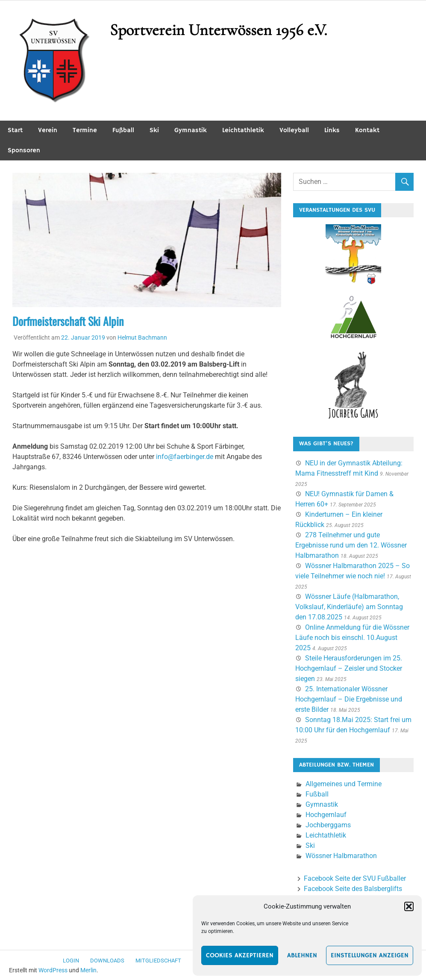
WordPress (53, 970)
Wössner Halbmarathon (341, 856)
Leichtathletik (243, 130)
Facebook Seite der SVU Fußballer (355, 878)
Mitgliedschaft (158, 961)
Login (71, 961)
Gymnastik (191, 130)
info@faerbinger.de (185, 457)
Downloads (107, 961)
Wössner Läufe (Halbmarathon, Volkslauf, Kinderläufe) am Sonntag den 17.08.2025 (349, 607)
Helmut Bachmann (142, 338)
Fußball (123, 130)
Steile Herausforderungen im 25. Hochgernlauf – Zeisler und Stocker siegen (349, 668)
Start (15, 130)
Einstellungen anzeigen (370, 955)
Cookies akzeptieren (240, 955)
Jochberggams (328, 825)
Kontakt (367, 130)
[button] (409, 906)
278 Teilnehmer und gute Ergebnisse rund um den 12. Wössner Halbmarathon (351, 545)
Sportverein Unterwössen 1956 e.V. (218, 30)
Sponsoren (24, 150)
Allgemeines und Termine (344, 784)
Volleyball (294, 130)
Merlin (88, 970)
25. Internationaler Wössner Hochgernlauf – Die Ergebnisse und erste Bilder (349, 699)
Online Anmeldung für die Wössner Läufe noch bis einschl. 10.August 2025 (352, 638)
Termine (85, 130)
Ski (154, 130)
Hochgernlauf (326, 815)
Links (332, 130)
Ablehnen (302, 955)
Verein (48, 130)
